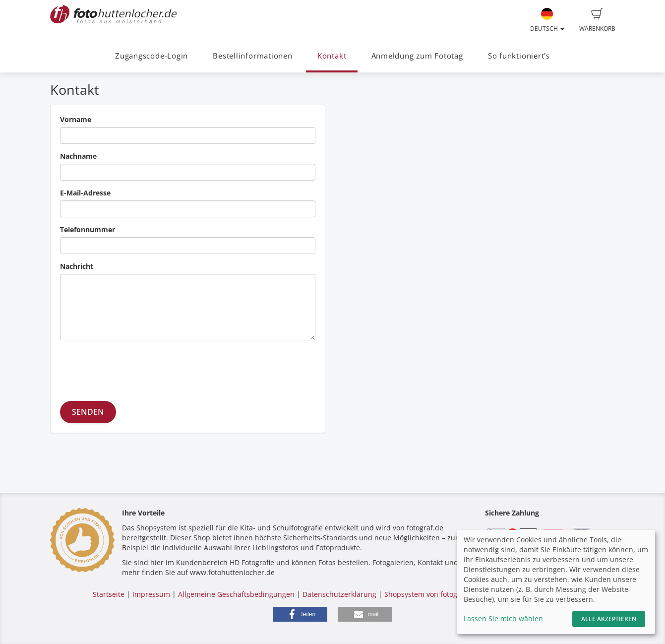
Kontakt (332, 56)
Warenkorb (597, 20)
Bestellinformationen (252, 56)
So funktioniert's (519, 56)
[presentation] (135, 367)
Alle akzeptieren (609, 619)
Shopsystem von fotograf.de (431, 594)
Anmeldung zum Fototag (417, 56)
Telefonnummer (88, 229)
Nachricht (77, 266)
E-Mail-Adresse (85, 193)
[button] (300, 614)
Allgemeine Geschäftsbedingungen (236, 594)
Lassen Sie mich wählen (503, 618)
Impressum (151, 594)
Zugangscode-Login (151, 56)
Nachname (78, 156)
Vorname (76, 119)
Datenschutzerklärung (339, 594)
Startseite (109, 594)
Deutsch (547, 20)
